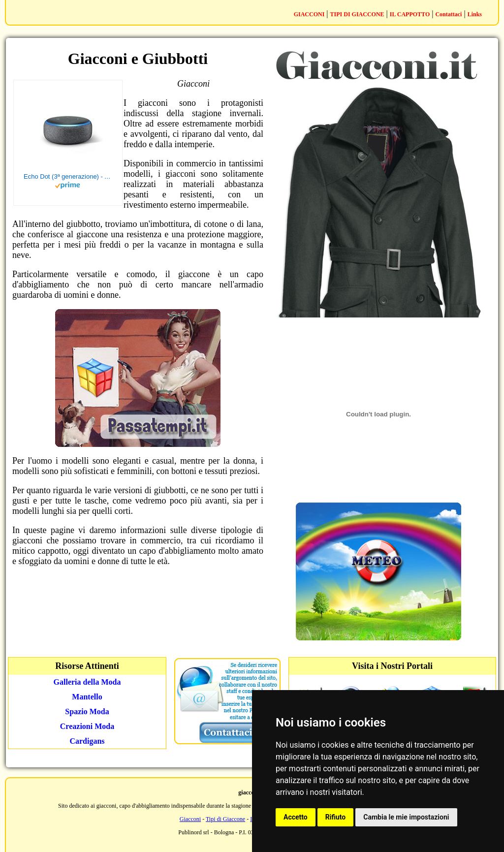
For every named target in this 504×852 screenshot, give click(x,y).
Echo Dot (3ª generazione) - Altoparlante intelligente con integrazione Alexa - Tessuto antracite (68, 176)
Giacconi (190, 819)
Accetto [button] (296, 817)
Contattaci (448, 14)
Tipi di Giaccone (225, 819)
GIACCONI (309, 14)
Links (475, 14)
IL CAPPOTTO (410, 14)
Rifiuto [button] (336, 817)
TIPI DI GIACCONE (357, 14)
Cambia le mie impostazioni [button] (406, 817)
